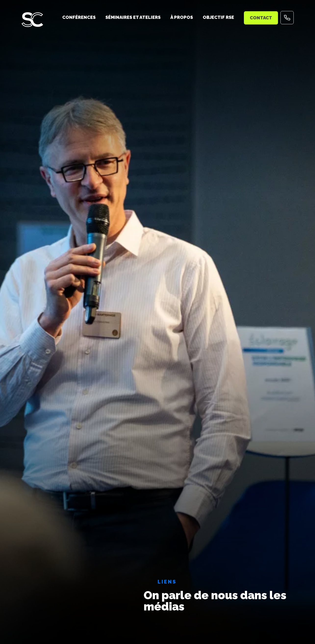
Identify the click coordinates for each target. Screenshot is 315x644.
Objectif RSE (218, 17)
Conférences (79, 17)
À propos (182, 17)
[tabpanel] (157, 322)
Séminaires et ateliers (133, 17)
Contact (261, 18)
